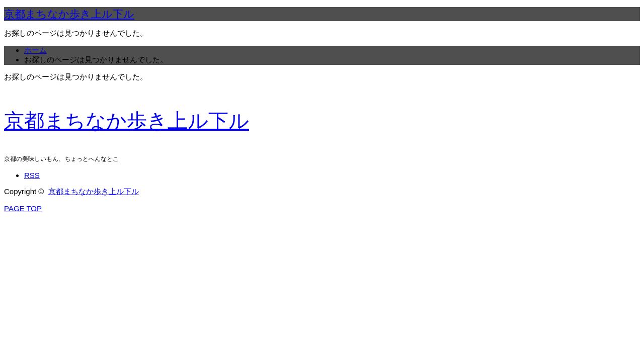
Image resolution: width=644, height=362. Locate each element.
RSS (32, 175)
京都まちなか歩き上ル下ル (69, 14)
